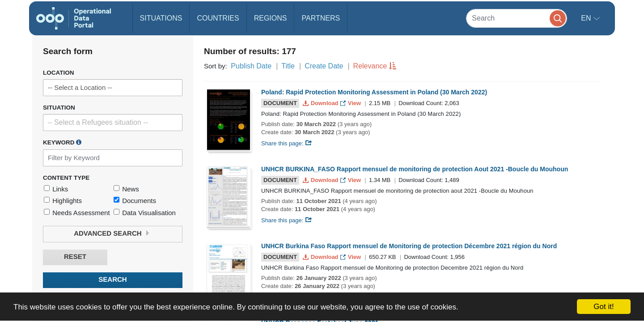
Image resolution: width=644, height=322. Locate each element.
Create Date (324, 66)
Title (288, 66)
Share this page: (287, 143)
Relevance (370, 66)
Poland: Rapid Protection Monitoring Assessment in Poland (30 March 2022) (374, 92)
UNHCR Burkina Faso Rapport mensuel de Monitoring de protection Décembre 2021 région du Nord (409, 246)
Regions (271, 18)
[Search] (517, 18)
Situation (59, 108)
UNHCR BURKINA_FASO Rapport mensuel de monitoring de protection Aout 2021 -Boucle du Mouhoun (415, 169)
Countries (218, 18)
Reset (75, 257)
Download (321, 103)
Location (59, 73)
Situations (161, 18)
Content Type (66, 178)
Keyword (62, 142)
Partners (321, 18)
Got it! (604, 307)
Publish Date (251, 66)
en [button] (587, 18)
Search (112, 280)
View (351, 103)
